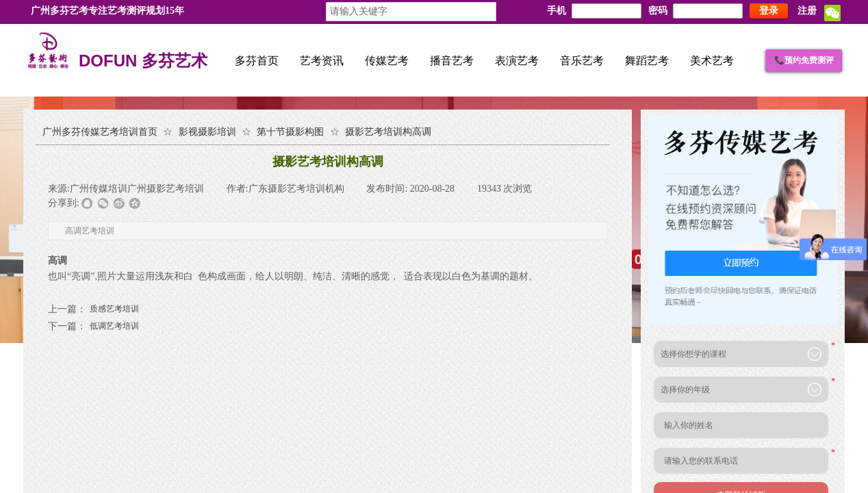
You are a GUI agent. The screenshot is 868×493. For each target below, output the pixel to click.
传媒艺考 (387, 61)
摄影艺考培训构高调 (388, 132)
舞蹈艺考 (647, 61)
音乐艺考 (582, 61)
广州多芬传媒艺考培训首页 (100, 132)
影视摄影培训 (207, 132)
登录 (769, 11)
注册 (807, 11)
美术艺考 (712, 61)
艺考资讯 (322, 61)
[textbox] (411, 12)
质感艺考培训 (93, 309)
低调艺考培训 (93, 326)
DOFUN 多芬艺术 (143, 62)
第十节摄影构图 (290, 132)
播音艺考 (452, 61)
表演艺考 (517, 61)
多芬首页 (257, 61)
